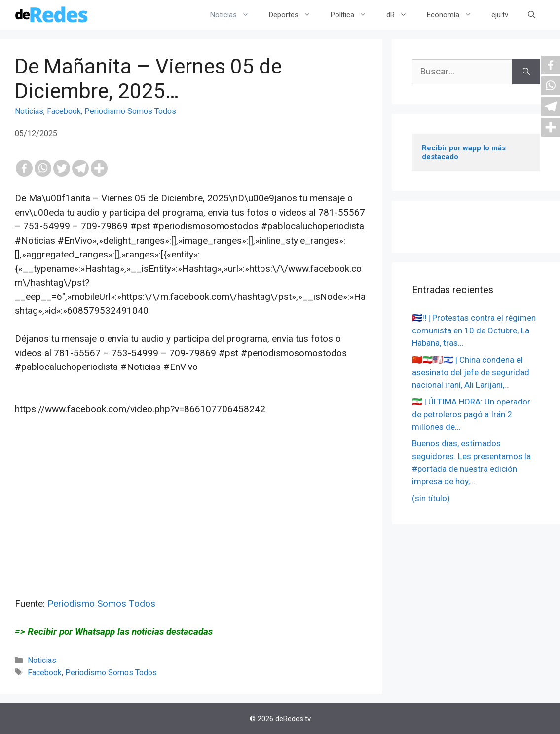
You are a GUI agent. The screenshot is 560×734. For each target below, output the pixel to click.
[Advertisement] (191, 528)
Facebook (64, 111)
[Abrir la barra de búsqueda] (532, 15)
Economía (454, 15)
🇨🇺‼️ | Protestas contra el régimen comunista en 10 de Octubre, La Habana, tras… (474, 330)
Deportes (295, 15)
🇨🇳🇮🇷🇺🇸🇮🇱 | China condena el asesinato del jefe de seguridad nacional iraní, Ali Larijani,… (471, 372)
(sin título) (431, 498)
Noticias (235, 15)
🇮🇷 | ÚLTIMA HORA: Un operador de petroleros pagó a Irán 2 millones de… (471, 414)
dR (402, 15)
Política (354, 15)
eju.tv (500, 15)
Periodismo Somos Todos (130, 111)
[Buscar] (526, 72)
